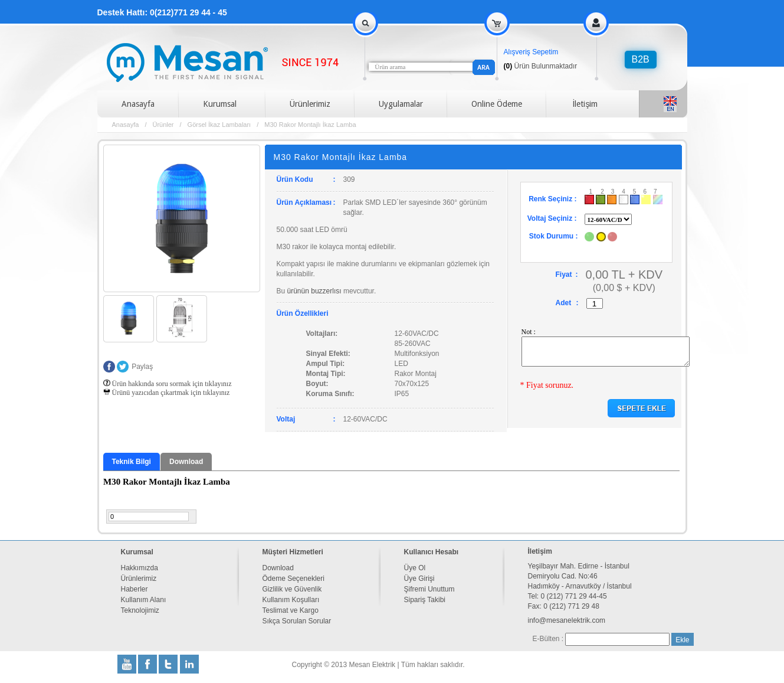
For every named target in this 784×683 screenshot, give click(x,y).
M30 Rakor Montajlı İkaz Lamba (310, 125)
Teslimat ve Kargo (291, 610)
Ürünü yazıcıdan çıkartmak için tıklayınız (167, 393)
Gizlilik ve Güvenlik (292, 589)
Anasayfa (138, 104)
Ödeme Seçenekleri (293, 579)
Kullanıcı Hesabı (432, 552)
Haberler (135, 589)
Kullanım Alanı (144, 600)
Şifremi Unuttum (429, 589)
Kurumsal (220, 104)
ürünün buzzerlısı (314, 291)
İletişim (585, 104)
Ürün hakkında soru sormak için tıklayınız (168, 384)
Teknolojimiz (140, 610)
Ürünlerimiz (310, 104)
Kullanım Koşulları (291, 600)
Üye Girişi (419, 579)
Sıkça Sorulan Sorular (297, 621)
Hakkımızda (140, 568)
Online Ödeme (497, 104)
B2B (641, 59)
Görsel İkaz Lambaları (219, 125)
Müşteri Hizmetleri (293, 552)
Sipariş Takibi (425, 600)
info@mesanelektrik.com (567, 620)
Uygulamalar (401, 104)
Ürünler (163, 125)
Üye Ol (415, 568)
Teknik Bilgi (132, 462)
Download (186, 462)
